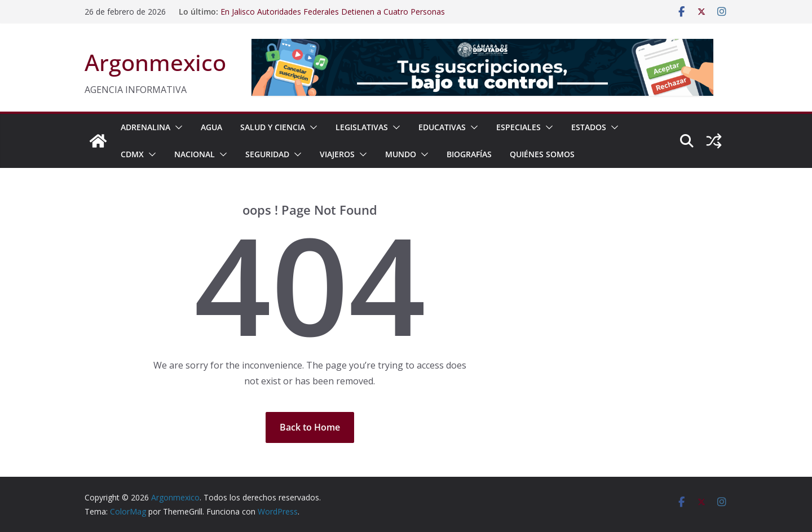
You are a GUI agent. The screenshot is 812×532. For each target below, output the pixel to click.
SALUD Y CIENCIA (273, 127)
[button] (176, 127)
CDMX (132, 154)
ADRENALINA (145, 127)
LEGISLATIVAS (362, 127)
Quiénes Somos (542, 154)
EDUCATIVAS (442, 127)
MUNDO (401, 154)
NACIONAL (195, 154)
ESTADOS (589, 127)
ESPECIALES (518, 127)
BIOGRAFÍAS (469, 154)
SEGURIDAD (267, 154)
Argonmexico (155, 62)
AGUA (211, 127)
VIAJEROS (337, 154)
